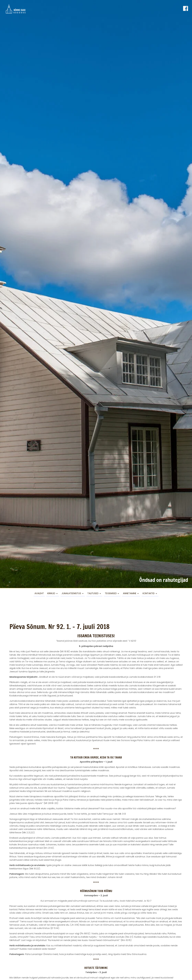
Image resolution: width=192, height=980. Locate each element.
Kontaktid (149, 593)
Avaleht (39, 593)
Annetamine (130, 593)
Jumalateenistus (71, 593)
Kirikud (51, 593)
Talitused (93, 593)
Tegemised (111, 593)
